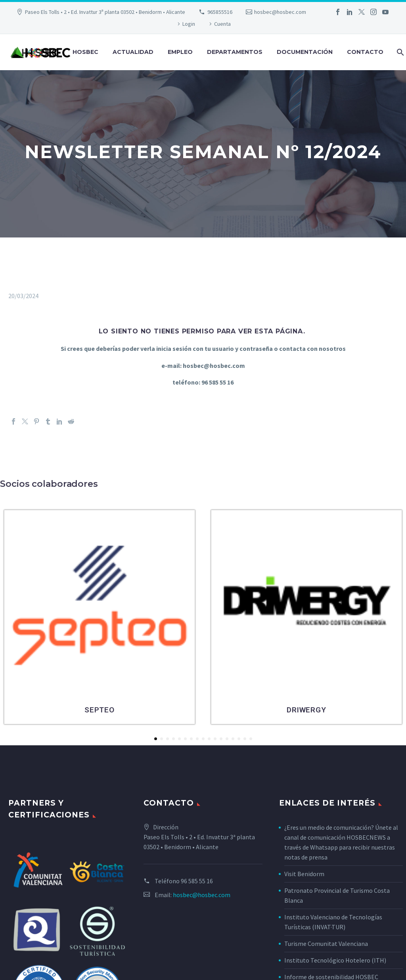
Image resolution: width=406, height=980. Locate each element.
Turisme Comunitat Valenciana (326, 944)
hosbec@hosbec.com (280, 12)
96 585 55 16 (197, 881)
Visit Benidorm (304, 874)
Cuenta (222, 24)
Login (189, 24)
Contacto (365, 52)
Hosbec (85, 52)
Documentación (305, 52)
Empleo (180, 52)
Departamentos (235, 52)
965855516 (220, 12)
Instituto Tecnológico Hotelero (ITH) (335, 960)
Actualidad (133, 52)
